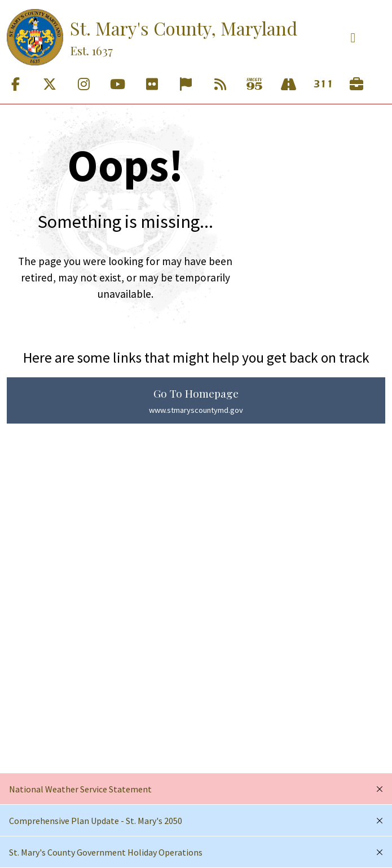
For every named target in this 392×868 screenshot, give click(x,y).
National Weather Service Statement (80, 789)
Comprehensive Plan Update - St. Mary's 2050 (96, 821)
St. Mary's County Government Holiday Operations (106, 852)
